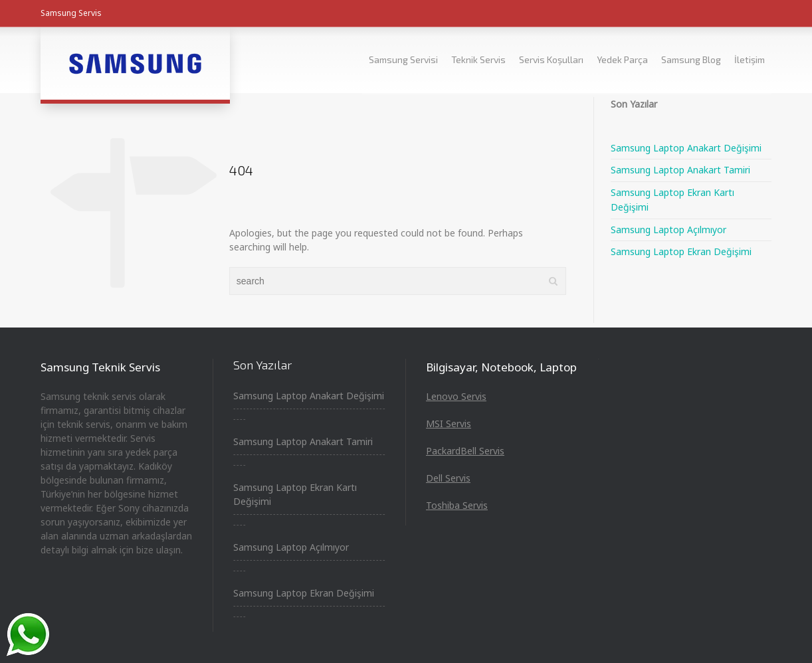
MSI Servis (449, 424)
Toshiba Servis (457, 505)
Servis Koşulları (551, 59)
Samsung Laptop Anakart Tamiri (680, 170)
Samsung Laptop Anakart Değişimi (686, 148)
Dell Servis (448, 478)
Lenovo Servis (456, 396)
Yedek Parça (622, 59)
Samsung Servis (71, 13)
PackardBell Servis (465, 451)
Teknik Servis (478, 59)
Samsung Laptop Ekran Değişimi (681, 251)
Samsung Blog (691, 59)
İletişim (750, 59)
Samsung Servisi (403, 59)
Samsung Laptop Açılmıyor (668, 230)
